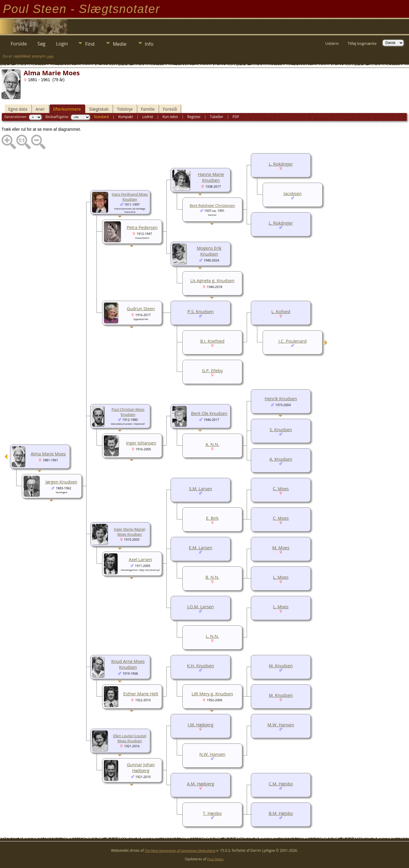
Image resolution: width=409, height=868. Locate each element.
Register (194, 117)
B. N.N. (212, 577)
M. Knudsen (281, 666)
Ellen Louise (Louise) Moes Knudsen (130, 738)
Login (62, 44)
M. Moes (281, 547)
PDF (236, 117)
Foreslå (170, 109)
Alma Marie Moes (48, 454)
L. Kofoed (281, 311)
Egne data (18, 109)
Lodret (148, 117)
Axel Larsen (140, 559)
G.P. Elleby (212, 370)
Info (149, 44)
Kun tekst (170, 117)
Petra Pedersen (142, 227)
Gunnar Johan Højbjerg (141, 767)
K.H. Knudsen (201, 666)
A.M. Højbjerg (200, 784)
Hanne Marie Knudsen (211, 177)
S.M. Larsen (201, 488)
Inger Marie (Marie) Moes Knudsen (130, 532)
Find (90, 44)
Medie (120, 44)
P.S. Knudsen (200, 311)
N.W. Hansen (212, 754)
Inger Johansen (141, 443)
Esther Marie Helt (141, 694)
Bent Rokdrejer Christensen (212, 206)
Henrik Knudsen (281, 398)
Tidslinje (125, 109)
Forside (19, 44)
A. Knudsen (281, 459)
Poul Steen (215, 859)
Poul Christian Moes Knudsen (128, 412)
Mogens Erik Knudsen (209, 251)
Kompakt (125, 117)
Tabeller (216, 117)
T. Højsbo (212, 813)
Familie (148, 109)
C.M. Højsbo (281, 784)
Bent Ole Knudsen (209, 413)
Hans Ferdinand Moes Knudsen (130, 197)
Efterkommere (67, 109)
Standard (101, 117)
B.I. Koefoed (212, 341)
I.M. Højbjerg (201, 725)
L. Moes (281, 577)
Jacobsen (293, 193)
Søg (41, 44)
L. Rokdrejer (281, 164)
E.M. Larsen (201, 547)
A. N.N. (212, 444)
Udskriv (332, 43)
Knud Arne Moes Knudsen (128, 664)
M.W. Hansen (281, 725)
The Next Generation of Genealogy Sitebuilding (180, 850)
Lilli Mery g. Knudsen (212, 694)
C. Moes (281, 488)
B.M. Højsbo (281, 813)
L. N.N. (212, 636)
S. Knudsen (281, 429)
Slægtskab (99, 109)
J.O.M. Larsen (201, 607)
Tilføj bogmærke (362, 43)
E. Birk (212, 518)
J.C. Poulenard (293, 341)
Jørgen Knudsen (61, 482)
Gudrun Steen (141, 308)
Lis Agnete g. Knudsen (212, 280)
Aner (40, 109)
